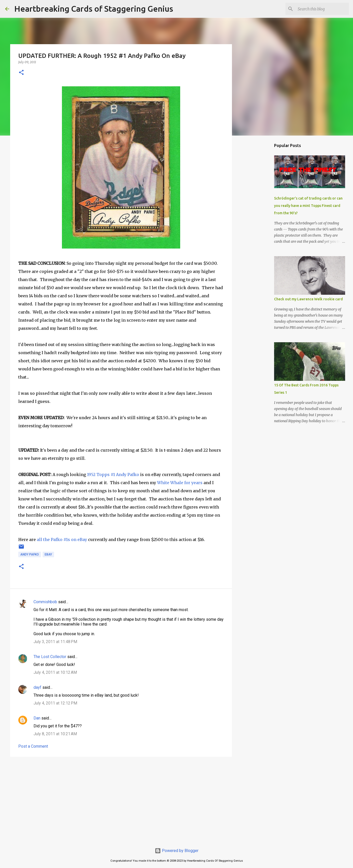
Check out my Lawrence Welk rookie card (308, 299)
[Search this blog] (322, 9)
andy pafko (30, 554)
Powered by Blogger (177, 851)
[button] (21, 73)
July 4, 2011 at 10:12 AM (55, 672)
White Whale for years (180, 483)
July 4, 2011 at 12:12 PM (55, 703)
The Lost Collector (50, 657)
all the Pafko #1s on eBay (62, 539)
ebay (48, 554)
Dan (37, 718)
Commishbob (45, 602)
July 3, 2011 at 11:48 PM (55, 642)
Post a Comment (33, 746)
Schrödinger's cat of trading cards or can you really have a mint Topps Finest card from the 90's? (308, 206)
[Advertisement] (121, 800)
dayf (37, 687)
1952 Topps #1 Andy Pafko (113, 474)
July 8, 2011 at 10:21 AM (55, 734)
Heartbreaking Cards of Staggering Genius (94, 9)
